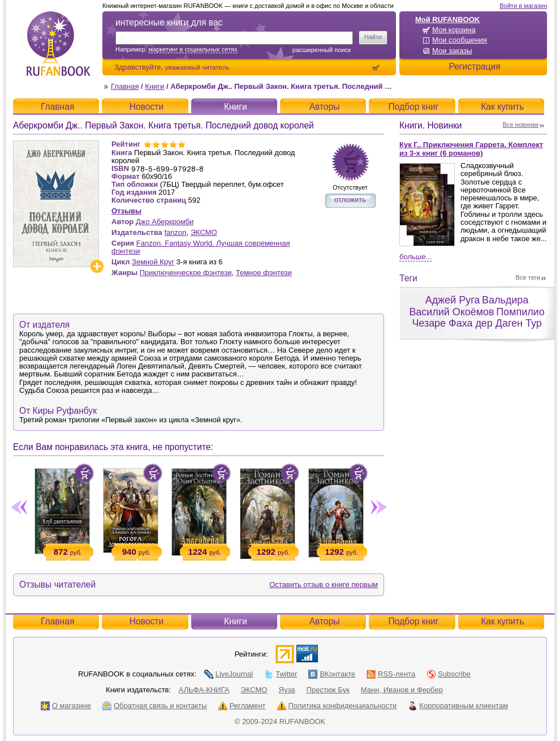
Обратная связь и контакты (155, 706)
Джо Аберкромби (165, 222)
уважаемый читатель (197, 67)
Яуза (287, 690)
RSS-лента (391, 674)
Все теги (528, 277)
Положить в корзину (84, 473)
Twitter (281, 674)
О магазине (66, 706)
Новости (147, 107)
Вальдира (505, 300)
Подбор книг (413, 107)
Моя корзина (454, 30)
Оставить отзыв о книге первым (324, 584)
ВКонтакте (332, 674)
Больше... (415, 257)
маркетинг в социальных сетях (193, 49)
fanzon (175, 232)
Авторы (325, 107)
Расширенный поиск (322, 50)
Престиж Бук (328, 690)
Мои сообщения (460, 40)
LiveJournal (229, 674)
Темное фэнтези (264, 273)
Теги (408, 278)
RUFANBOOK (58, 44)
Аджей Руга (453, 300)
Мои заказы (452, 51)
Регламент (242, 706)
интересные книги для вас (169, 22)
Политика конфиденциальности (337, 706)
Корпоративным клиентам (458, 706)
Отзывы (126, 211)
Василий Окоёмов (451, 312)
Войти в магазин (523, 6)
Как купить (502, 107)
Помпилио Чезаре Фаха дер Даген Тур (478, 318)
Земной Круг (153, 262)
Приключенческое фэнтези (186, 273)
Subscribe (449, 674)
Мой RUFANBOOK (447, 20)
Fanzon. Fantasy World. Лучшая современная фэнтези (201, 247)
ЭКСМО (204, 232)
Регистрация (474, 67)
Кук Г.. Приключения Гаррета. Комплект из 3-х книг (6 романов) (471, 149)
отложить (350, 200)
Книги (154, 86)
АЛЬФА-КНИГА (204, 690)
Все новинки (521, 125)
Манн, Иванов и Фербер (402, 690)
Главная (125, 86)
